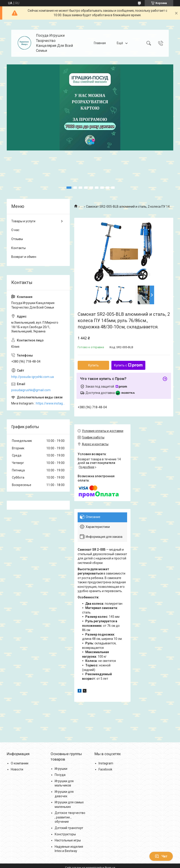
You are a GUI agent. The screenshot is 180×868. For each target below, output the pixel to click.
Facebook (105, 769)
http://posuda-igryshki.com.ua (33, 377)
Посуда (60, 775)
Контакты (18, 248)
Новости (17, 769)
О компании (20, 763)
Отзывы (17, 239)
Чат (161, 856)
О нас (15, 230)
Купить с (128, 365)
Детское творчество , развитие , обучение (70, 817)
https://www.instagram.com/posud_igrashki (51, 403)
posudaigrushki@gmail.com (31, 390)
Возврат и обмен (24, 257)
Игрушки (61, 769)
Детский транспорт (69, 828)
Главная (100, 43)
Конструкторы (65, 834)
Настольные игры (68, 840)
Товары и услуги (23, 221)
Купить (93, 365)
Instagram (106, 763)
